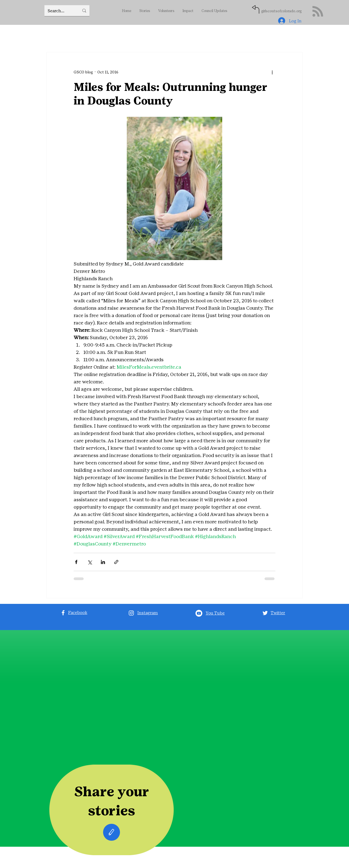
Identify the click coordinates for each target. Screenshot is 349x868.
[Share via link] (116, 562)
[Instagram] (131, 613)
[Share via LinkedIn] (103, 562)
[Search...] (59, 11)
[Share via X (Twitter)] (90, 562)
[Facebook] (63, 613)
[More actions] (272, 72)
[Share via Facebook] (76, 562)
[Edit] (112, 832)
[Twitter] (265, 613)
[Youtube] (199, 613)
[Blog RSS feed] (318, 12)
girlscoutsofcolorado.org (281, 11)
